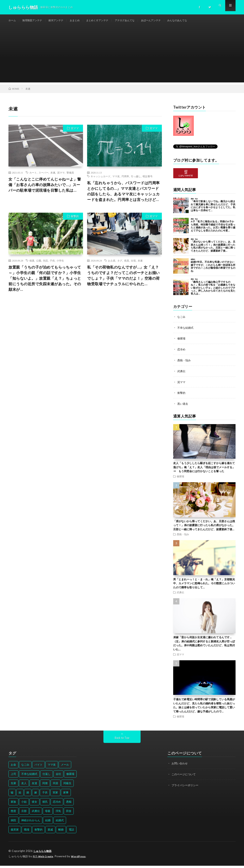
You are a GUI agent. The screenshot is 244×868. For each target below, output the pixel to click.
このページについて (185, 777)
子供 (52, 265)
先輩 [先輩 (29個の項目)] (13, 786)
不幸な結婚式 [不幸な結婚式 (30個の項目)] (29, 777)
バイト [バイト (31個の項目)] (38, 767)
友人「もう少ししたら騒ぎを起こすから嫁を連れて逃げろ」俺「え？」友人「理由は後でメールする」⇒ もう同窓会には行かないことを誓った (204, 470)
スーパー (44, 177)
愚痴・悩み (185, 364)
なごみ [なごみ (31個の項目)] (25, 767)
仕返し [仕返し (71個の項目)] (47, 777)
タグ (120, 265)
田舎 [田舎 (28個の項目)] (69, 814)
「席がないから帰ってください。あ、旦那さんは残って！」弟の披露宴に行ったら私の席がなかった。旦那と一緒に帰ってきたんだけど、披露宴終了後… (204, 528)
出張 (133, 265)
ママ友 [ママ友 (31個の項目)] (52, 767)
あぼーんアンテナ (168, 21)
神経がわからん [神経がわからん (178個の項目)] (31, 823)
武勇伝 (182, 374)
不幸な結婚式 (186, 331)
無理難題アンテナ (35, 21)
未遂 (53, 177)
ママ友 (116, 180)
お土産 (112, 265)
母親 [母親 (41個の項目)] (48, 814)
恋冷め (182, 353)
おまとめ (83, 21)
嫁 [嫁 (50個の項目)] (36, 795)
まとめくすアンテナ (108, 21)
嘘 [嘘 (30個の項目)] (12, 795)
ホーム (13, 21)
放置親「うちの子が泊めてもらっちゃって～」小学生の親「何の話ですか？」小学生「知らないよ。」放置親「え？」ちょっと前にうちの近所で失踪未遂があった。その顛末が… (45, 282)
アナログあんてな (139, 21)
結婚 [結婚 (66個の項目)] (48, 823)
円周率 (125, 180)
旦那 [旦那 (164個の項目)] (24, 814)
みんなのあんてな (198, 21)
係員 (127, 265)
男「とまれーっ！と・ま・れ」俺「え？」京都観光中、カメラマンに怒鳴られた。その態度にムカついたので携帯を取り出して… (204, 586)
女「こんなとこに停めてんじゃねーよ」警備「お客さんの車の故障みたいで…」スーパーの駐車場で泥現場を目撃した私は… (45, 189)
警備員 (70, 177)
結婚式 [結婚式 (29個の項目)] (60, 823)
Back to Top (122, 740)
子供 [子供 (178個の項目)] (45, 795)
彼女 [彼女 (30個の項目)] (34, 804)
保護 (32, 265)
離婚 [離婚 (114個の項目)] (61, 832)
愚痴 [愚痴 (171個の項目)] (69, 804)
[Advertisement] (122, 58)
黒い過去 (183, 406)
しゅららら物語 (43, 854)
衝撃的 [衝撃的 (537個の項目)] (38, 832)
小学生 (60, 265)
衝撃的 (75, 220)
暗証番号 (148, 180)
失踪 (45, 265)
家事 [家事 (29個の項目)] (66, 795)
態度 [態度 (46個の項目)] (13, 814)
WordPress (81, 859)
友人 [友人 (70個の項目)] (24, 786)
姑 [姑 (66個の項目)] (20, 795)
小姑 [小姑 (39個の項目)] (24, 804)
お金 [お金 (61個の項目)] (13, 767)
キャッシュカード (101, 180)
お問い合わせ (180, 766)
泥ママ (75, 132)
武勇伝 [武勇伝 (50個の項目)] (36, 814)
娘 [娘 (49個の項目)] (28, 795)
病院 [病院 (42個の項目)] (13, 823)
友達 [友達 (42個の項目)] (34, 786)
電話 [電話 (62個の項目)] (71, 832)
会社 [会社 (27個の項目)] (58, 777)
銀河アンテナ (62, 21)
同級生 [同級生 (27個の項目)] (67, 786)
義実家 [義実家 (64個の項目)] (15, 832)
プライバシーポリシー (186, 787)
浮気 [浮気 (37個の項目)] (58, 814)
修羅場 (182, 342)
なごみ (182, 321)
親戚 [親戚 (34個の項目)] (50, 832)
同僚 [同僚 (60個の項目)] (45, 786)
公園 (39, 265)
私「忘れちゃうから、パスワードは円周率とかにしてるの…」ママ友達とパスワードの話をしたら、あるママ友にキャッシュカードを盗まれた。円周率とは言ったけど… (123, 195)
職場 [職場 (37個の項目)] (27, 832)
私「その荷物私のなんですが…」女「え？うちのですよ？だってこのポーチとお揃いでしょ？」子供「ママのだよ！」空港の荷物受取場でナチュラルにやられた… (123, 280)
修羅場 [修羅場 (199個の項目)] (70, 777)
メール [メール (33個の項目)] (65, 767)
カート (33, 177)
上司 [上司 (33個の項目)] (13, 777)
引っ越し (136, 180)
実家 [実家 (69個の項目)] (55, 795)
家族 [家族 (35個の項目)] (13, 804)
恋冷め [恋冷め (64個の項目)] (57, 804)
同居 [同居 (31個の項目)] (56, 786)
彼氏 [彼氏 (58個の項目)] (45, 804)
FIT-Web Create (44, 859)
